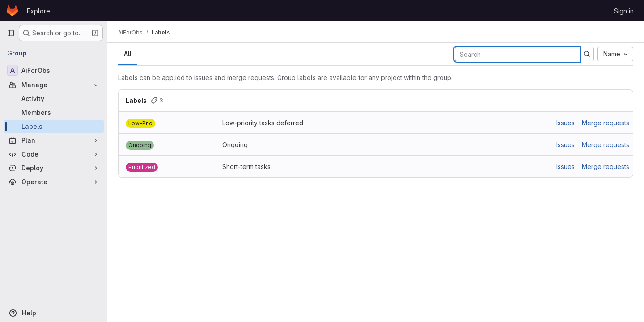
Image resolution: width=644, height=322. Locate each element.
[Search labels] (517, 54)
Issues (566, 123)
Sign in (624, 11)
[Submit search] (587, 54)
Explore (38, 11)
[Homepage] (12, 11)
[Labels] (54, 126)
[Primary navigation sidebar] (11, 33)
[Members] (54, 112)
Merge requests (606, 123)
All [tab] (128, 54)
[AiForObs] (54, 70)
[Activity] (54, 99)
